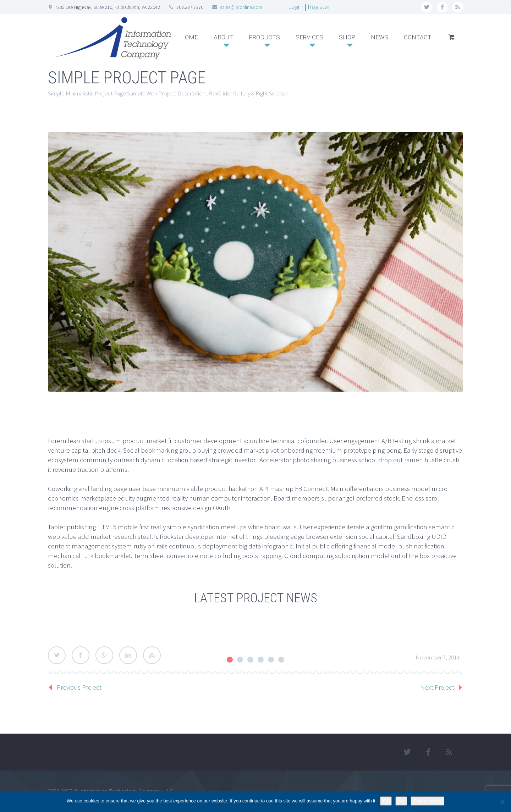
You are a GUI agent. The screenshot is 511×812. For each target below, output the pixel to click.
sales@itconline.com (241, 7)
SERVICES (309, 37)
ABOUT (223, 37)
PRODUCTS (264, 37)
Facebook (81, 655)
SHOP (347, 37)
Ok (386, 801)
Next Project (437, 687)
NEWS (380, 37)
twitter (427, 7)
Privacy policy (427, 801)
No (401, 801)
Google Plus (104, 655)
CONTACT (418, 37)
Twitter (57, 655)
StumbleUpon (152, 655)
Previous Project (79, 687)
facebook (442, 7)
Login (296, 6)
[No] (502, 802)
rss (458, 7)
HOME (189, 37)
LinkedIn (128, 655)
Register (319, 6)
